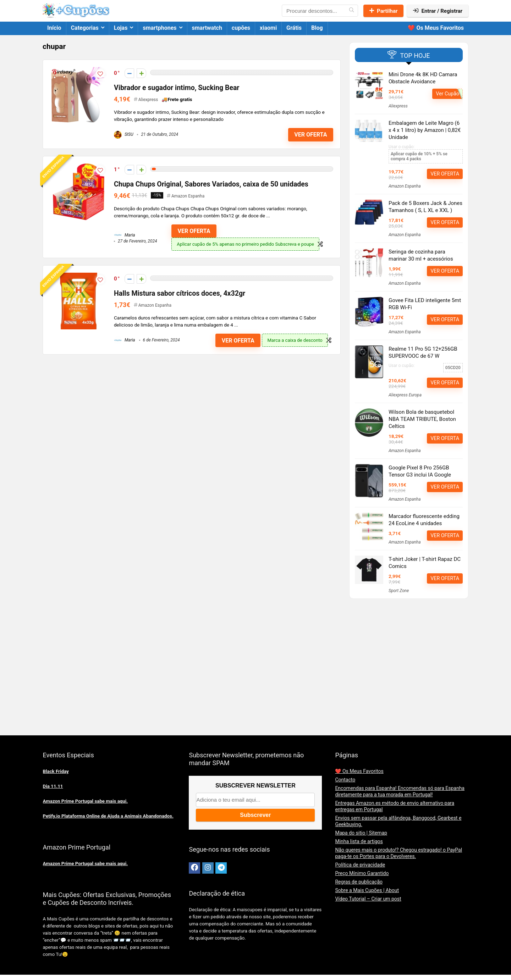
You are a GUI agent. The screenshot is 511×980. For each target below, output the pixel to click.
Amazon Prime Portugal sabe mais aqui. (86, 801)
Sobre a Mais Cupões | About (367, 890)
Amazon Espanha (188, 196)
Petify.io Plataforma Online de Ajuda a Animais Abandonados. (108, 816)
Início (54, 28)
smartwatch (207, 28)
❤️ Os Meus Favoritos (436, 28)
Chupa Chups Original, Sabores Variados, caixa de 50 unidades (211, 184)
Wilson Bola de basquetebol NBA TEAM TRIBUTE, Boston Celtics (422, 419)
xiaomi (268, 28)
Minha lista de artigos (359, 841)
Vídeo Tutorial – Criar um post (368, 899)
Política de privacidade (360, 865)
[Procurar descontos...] (351, 11)
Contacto (345, 780)
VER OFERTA (311, 135)
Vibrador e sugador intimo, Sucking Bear (177, 88)
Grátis (294, 28)
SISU (124, 134)
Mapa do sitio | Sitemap (361, 833)
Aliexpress (148, 100)
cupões (241, 28)
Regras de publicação (359, 882)
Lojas (121, 28)
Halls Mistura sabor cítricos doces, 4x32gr (180, 293)
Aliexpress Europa (405, 395)
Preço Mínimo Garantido (362, 873)
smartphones (160, 28)
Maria (125, 235)
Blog (317, 28)
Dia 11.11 (53, 786)
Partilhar (383, 11)
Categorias (85, 28)
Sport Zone (399, 591)
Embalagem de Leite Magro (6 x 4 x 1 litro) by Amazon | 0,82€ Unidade (425, 130)
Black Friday (56, 771)
